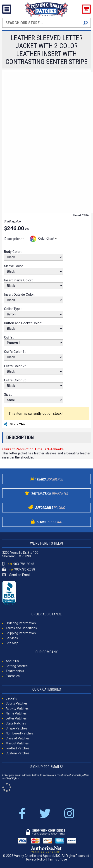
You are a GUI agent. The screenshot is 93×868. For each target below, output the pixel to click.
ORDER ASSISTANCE (46, 614)
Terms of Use (57, 859)
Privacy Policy (36, 859)
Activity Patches (17, 708)
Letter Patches (16, 718)
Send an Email (16, 575)
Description (20, 438)
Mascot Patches (17, 743)
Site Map (12, 643)
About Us (12, 661)
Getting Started (17, 666)
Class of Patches (18, 738)
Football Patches (18, 748)
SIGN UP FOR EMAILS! (46, 767)
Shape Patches (17, 728)
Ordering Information (21, 623)
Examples (13, 676)
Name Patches (16, 713)
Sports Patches (17, 703)
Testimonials (15, 671)
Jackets (11, 698)
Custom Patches (18, 753)
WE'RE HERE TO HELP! (46, 543)
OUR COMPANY (47, 652)
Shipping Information (21, 633)
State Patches (16, 723)
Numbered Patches (19, 733)
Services (12, 638)
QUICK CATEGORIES (47, 689)
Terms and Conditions (21, 628)
